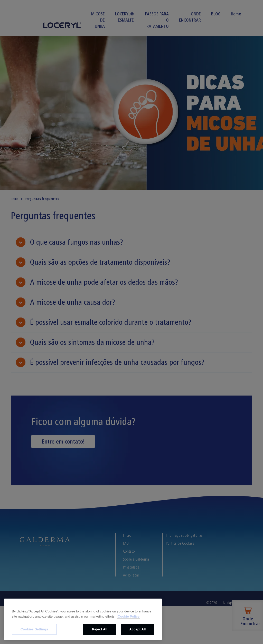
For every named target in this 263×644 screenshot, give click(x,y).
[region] (83, 619)
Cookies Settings (34, 629)
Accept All (137, 629)
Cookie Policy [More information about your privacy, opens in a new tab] (129, 616)
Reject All (100, 629)
